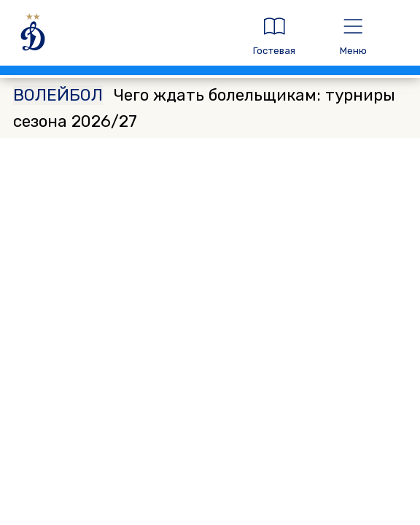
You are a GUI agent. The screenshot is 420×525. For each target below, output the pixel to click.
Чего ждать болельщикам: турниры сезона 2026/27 (204, 108)
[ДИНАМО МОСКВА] (121, 36)
